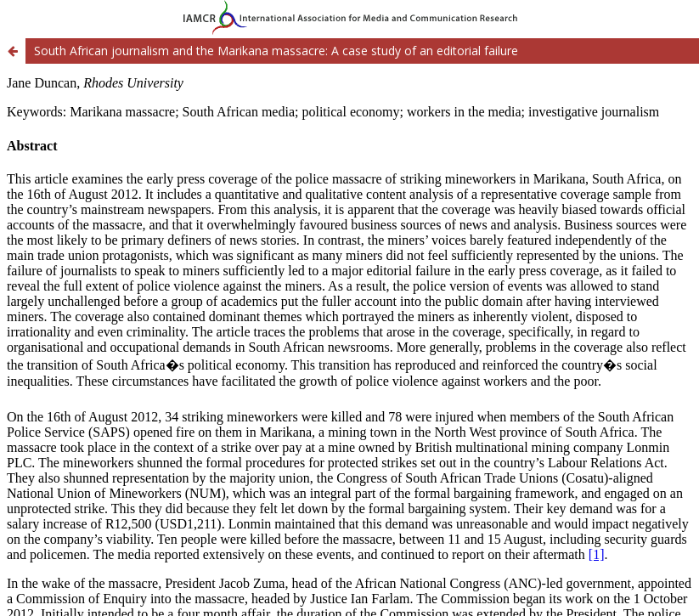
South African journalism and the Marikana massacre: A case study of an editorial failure (276, 51)
